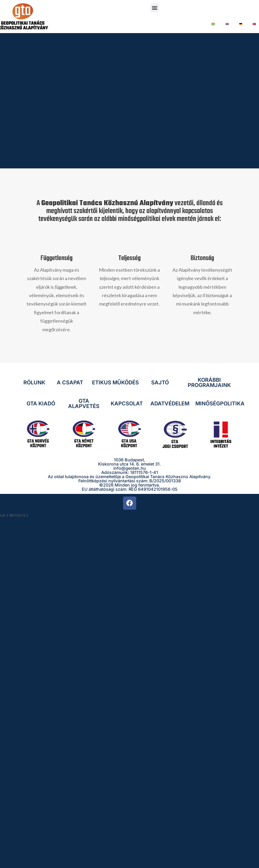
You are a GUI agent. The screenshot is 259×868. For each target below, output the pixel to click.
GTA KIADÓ (41, 404)
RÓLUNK (34, 383)
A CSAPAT (70, 383)
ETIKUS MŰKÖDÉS (115, 383)
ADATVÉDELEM (170, 404)
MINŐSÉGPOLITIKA (220, 404)
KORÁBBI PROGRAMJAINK (209, 383)
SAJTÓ (160, 383)
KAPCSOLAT (127, 404)
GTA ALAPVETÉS (84, 404)
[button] (155, 8)
